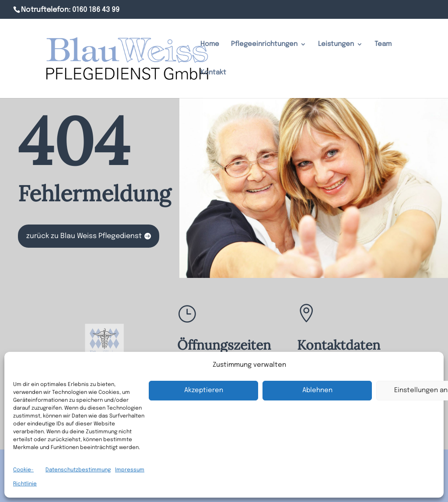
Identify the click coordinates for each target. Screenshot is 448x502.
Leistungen (336, 44)
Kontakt (213, 73)
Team (383, 44)
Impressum (130, 470)
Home (210, 44)
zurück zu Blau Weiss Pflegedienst (84, 236)
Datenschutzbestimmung (78, 470)
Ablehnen (317, 390)
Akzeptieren (204, 390)
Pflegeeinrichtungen (264, 44)
